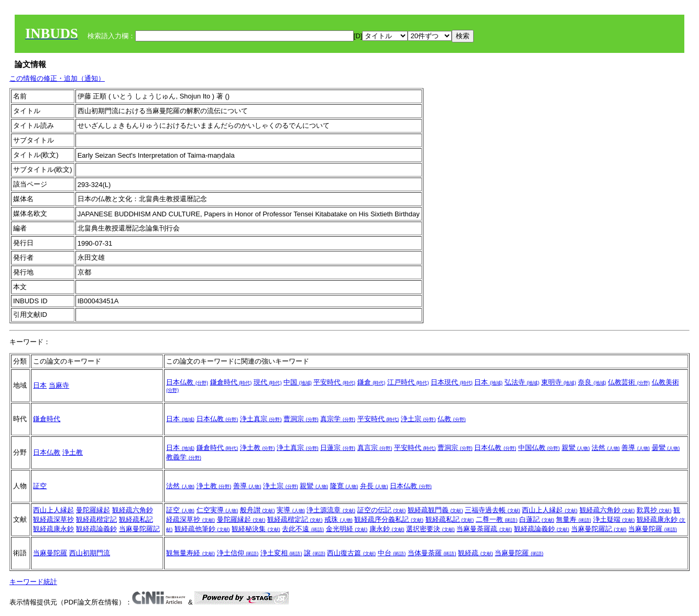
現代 (268, 382)
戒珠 (338, 519)
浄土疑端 (614, 519)
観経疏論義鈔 (96, 529)
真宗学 (338, 419)
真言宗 (375, 448)
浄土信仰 (238, 553)
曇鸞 (666, 448)
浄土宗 (418, 419)
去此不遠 (303, 529)
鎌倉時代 (231, 382)
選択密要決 (430, 529)
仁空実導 (217, 510)
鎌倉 (372, 382)
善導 (636, 448)
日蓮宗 (338, 448)
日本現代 (452, 382)
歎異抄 (654, 510)
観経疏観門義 (435, 510)
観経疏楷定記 (96, 519)
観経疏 (476, 553)
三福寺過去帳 (493, 510)
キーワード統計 (33, 582)
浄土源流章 (331, 510)
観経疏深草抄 (53, 519)
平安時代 (334, 382)
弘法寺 (522, 382)
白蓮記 (537, 519)
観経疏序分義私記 (389, 519)
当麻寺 (59, 385)
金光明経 (347, 529)
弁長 (374, 486)
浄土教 (73, 452)
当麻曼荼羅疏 (484, 529)
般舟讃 (258, 510)
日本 (40, 385)
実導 (291, 510)
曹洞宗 (301, 419)
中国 (298, 382)
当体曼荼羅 (432, 553)
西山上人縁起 (53, 510)
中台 (392, 553)
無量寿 (574, 519)
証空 (40, 486)
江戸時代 (408, 382)
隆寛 (344, 486)
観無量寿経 (190, 553)
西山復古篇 (351, 553)
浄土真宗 (261, 419)
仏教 (452, 419)
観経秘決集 (256, 529)
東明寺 (559, 382)
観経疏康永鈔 (53, 529)
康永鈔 (387, 529)
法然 (606, 448)
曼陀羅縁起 (93, 510)
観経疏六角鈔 (133, 510)
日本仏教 (187, 382)
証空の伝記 (382, 510)
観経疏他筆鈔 (202, 529)
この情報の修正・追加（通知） (57, 78)
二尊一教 (497, 519)
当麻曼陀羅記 (139, 529)
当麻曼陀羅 (653, 529)
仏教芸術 (629, 382)
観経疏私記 (136, 519)
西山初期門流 (90, 553)
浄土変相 (281, 553)
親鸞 (576, 448)
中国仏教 (539, 448)
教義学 (184, 457)
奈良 (592, 382)
